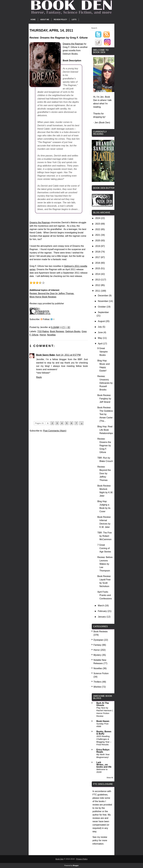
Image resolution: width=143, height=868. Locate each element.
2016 (98, 263)
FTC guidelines (100, 795)
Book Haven (103, 721)
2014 (98, 274)
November (103, 301)
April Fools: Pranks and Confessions (105, 595)
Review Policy (60, 20)
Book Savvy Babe (46, 355)
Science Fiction (101, 673)
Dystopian (98, 640)
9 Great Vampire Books (102, 352)
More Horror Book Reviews (43, 297)
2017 (98, 257)
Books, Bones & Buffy (104, 733)
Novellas (51, 335)
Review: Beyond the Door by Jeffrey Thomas (52, 293)
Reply (39, 377)
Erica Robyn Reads (103, 751)
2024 (98, 218)
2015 (98, 268)
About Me (45, 20)
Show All (110, 778)
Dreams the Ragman (73, 44)
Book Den (60, 859)
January (102, 617)
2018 (98, 252)
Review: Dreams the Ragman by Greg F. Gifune (104, 446)
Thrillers (97, 682)
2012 (98, 285)
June (101, 332)
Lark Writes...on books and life (104, 765)
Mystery (97, 655)
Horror (43, 335)
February (103, 611)
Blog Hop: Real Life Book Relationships (105, 430)
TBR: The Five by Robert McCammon (105, 536)
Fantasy (97, 645)
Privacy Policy (82, 859)
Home (33, 20)
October (102, 307)
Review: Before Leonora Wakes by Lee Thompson (105, 564)
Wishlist (97, 687)
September (103, 312)
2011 (98, 291)
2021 (98, 235)
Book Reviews (57, 331)
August (102, 321)
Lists (74, 20)
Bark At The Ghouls (103, 704)
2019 (98, 246)
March (101, 606)
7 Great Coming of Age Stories (104, 548)
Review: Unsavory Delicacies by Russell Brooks (105, 383)
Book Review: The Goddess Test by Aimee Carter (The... (105, 414)
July (100, 327)
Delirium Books (73, 331)
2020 (98, 241)
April (100, 344)
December (103, 296)
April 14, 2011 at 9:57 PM (68, 355)
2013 (98, 280)
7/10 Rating (43, 331)
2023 (98, 224)
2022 (98, 229)
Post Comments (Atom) (55, 431)
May (100, 338)
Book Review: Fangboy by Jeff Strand (104, 399)
